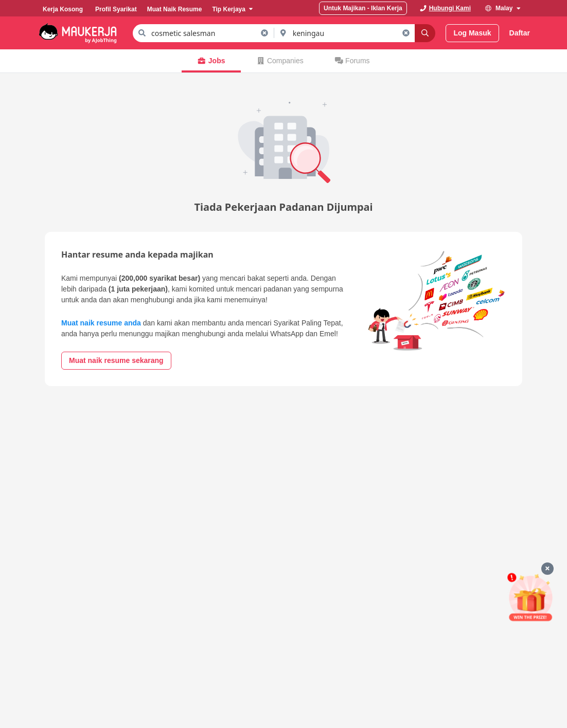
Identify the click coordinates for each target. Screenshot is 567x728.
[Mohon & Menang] (530, 597)
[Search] (425, 33)
